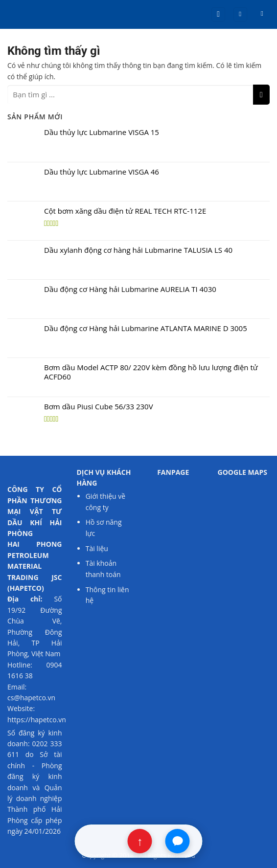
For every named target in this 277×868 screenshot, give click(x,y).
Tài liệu (98, 548)
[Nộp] (261, 95)
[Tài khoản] (240, 14)
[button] (218, 14)
